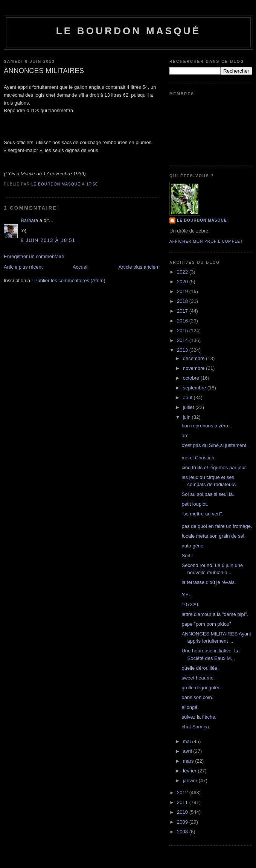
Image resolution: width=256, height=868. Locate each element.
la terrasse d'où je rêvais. (209, 582)
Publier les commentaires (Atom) (70, 280)
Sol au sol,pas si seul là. (208, 494)
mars (189, 761)
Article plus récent (23, 267)
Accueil (81, 267)
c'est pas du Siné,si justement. (214, 445)
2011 (183, 802)
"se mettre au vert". (202, 514)
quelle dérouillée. (200, 668)
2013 (183, 350)
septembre (195, 388)
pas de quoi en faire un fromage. (217, 526)
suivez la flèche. (199, 717)
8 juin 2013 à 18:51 (48, 240)
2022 (183, 272)
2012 (183, 793)
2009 (183, 822)
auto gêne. (193, 546)
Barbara (29, 220)
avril (188, 751)
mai (188, 741)
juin (187, 417)
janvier (191, 781)
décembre (194, 358)
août (188, 398)
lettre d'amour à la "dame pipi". (215, 614)
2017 (183, 311)
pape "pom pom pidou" (206, 624)
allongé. (190, 707)
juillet (189, 407)
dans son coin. (197, 697)
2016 (183, 321)
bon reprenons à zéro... (207, 426)
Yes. (186, 595)
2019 (183, 291)
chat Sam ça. (196, 727)
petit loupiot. (195, 504)
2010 (183, 812)
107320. (190, 604)
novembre (194, 368)
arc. (186, 436)
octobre (192, 378)
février (190, 771)
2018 (183, 301)
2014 (183, 340)
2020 (183, 282)
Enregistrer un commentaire (34, 256)
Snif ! (187, 556)
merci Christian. (198, 458)
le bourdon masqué (129, 31)
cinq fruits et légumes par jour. (214, 467)
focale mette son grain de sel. (213, 536)
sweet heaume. (198, 678)
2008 (183, 832)
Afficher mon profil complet (206, 241)
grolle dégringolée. (202, 688)
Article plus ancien (139, 267)
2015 (183, 331)
